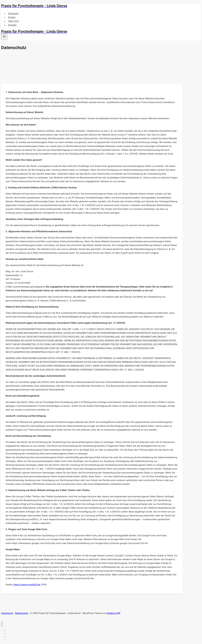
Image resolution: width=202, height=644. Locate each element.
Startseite (13, 13)
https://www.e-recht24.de (27, 585)
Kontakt (12, 25)
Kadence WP (114, 613)
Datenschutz (22, 613)
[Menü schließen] (2, 624)
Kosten (12, 17)
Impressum (7, 613)
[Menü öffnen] (4, 37)
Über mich (14, 21)
